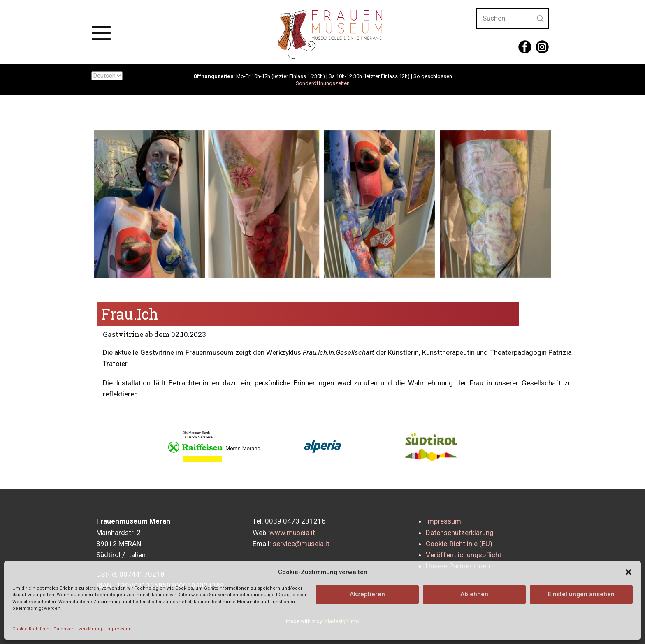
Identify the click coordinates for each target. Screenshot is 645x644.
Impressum (119, 629)
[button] (629, 572)
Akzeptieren (367, 594)
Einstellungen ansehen (581, 594)
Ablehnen (474, 594)
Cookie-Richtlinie (31, 629)
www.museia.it (292, 533)
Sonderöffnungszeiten (323, 83)
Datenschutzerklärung (78, 629)
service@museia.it (301, 544)
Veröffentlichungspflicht (464, 555)
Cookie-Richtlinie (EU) (459, 544)
